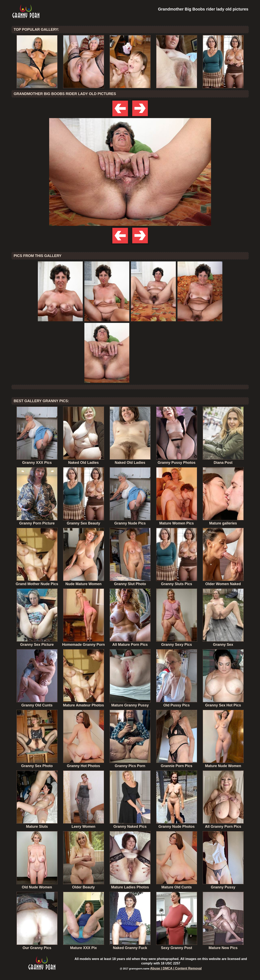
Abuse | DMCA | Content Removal (176, 968)
